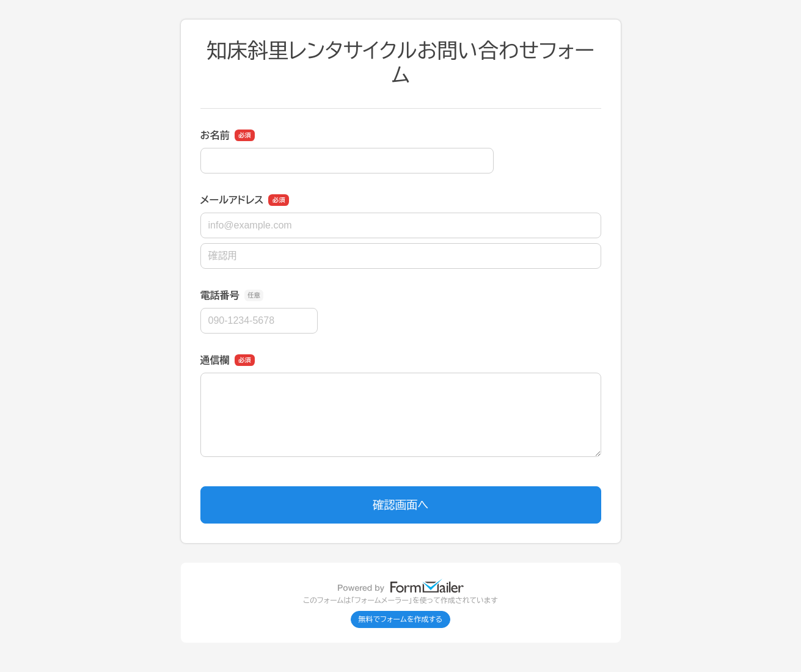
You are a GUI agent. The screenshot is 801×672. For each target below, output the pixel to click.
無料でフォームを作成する (401, 619)
